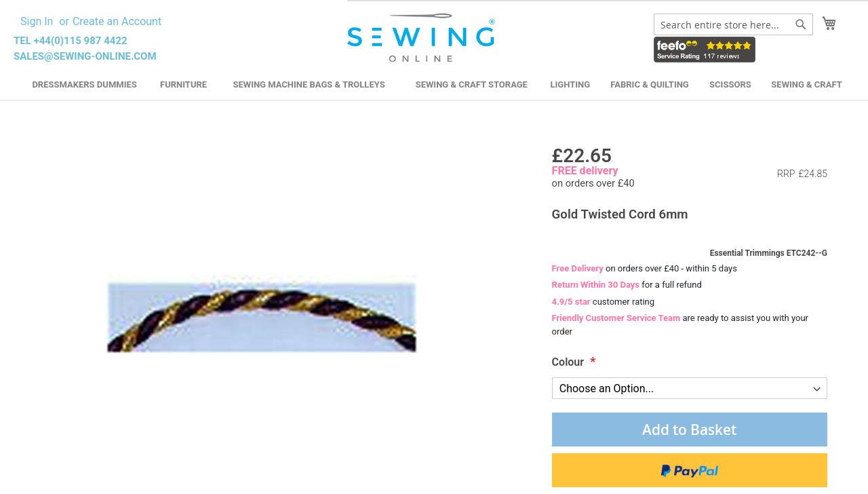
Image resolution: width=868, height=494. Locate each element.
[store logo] (423, 38)
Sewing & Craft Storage (472, 84)
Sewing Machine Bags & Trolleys (309, 84)
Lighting (571, 84)
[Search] (801, 24)
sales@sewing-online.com (85, 56)
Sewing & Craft (806, 84)
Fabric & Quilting (649, 84)
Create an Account (117, 21)
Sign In (37, 21)
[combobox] (733, 24)
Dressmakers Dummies (84, 84)
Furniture (183, 84)
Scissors (730, 84)
